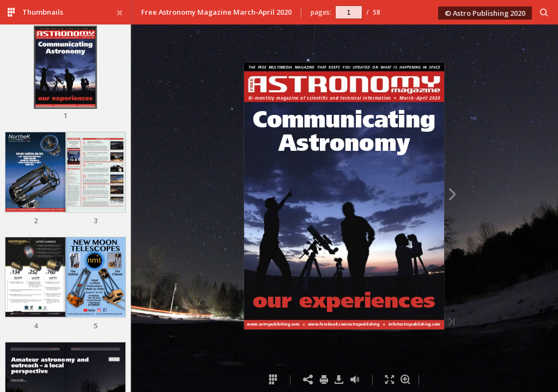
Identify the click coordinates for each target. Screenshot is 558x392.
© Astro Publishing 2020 (485, 13)
